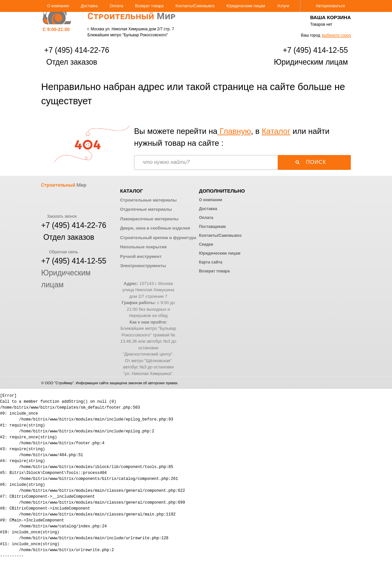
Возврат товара (149, 6)
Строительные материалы (148, 200)
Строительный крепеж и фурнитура (158, 238)
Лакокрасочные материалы (149, 219)
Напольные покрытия (143, 247)
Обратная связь (60, 252)
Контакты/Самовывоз (195, 6)
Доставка (89, 6)
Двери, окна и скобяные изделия (155, 228)
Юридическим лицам (246, 6)
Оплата (116, 6)
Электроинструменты (143, 266)
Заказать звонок (59, 216)
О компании (58, 6)
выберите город (336, 35)
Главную (234, 131)
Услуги (283, 6)
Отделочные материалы (146, 209)
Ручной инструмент (141, 256)
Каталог (276, 131)
